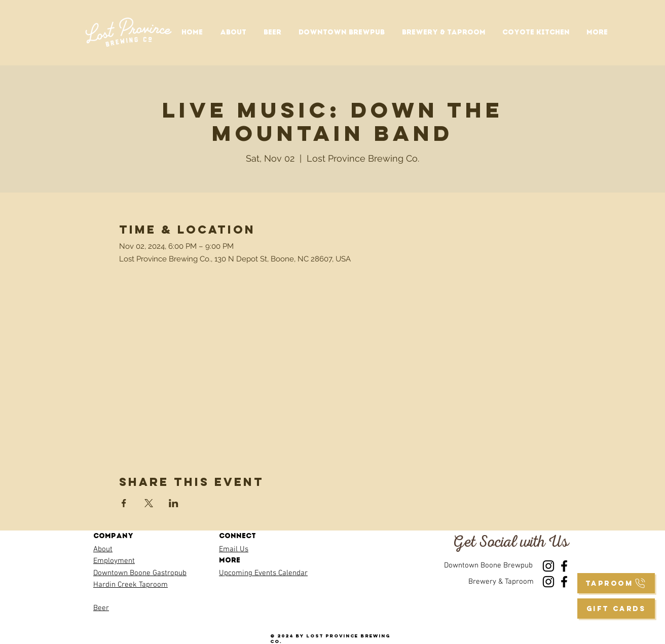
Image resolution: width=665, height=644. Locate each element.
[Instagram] (548, 566)
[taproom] (616, 583)
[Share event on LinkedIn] (174, 503)
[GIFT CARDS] (616, 609)
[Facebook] (564, 566)
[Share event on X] (149, 503)
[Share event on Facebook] (124, 503)
